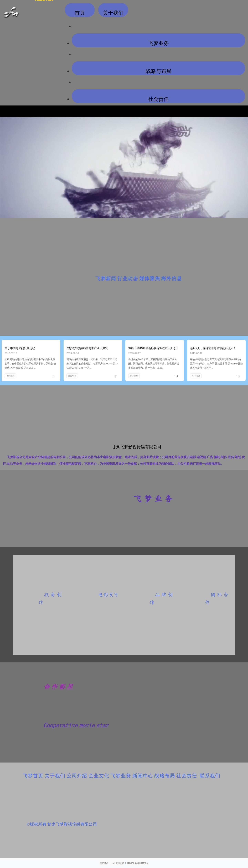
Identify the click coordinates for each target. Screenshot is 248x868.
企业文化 (99, 776)
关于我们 (55, 776)
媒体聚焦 (134, 376)
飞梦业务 (158, 42)
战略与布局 (158, 70)
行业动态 (72, 376)
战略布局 (164, 776)
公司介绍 (77, 776)
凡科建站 (114, 863)
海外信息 (196, 376)
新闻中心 (143, 776)
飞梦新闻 (10, 376)
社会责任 (158, 98)
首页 (80, 12)
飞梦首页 (33, 776)
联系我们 (210, 776)
